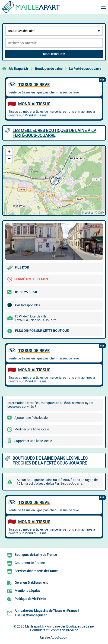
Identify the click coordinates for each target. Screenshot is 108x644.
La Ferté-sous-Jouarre (85, 69)
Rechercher (54, 54)
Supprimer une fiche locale (33, 441)
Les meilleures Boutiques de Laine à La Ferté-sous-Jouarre (54, 133)
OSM (101, 213)
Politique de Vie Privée (30, 599)
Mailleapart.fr (19, 69)
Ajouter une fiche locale (31, 418)
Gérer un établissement (31, 583)
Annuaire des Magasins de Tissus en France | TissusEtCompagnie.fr (47, 613)
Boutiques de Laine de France (36, 555)
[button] (54, 180)
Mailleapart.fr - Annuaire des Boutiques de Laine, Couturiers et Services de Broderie (60, 628)
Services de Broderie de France (36, 571)
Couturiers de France (30, 563)
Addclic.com (59, 638)
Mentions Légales (27, 591)
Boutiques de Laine (49, 69)
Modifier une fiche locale (32, 429)
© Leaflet (87, 213)
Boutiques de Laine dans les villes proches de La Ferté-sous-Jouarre (50, 461)
